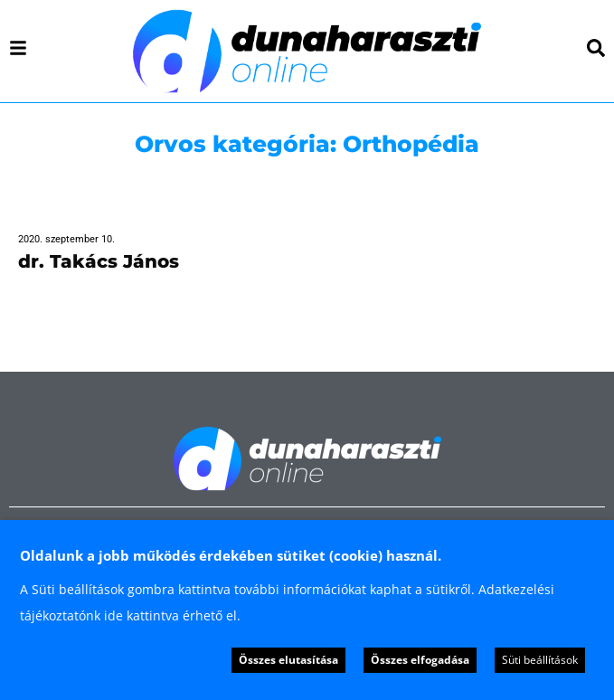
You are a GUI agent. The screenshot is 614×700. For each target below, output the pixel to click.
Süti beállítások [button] (540, 660)
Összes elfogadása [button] (420, 660)
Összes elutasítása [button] (288, 660)
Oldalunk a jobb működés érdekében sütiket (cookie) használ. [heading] (231, 555)
